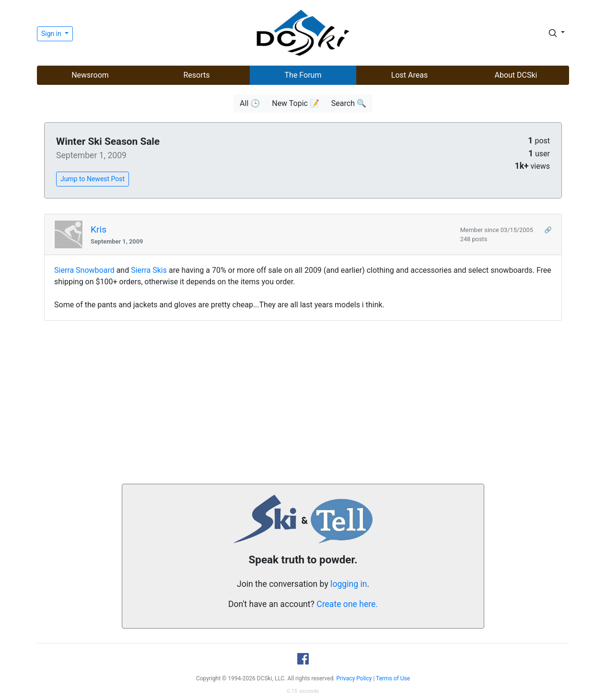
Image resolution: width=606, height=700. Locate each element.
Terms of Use (393, 678)
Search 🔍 (349, 103)
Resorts (196, 75)
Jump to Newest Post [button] (93, 179)
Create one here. (347, 604)
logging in (349, 584)
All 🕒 (250, 103)
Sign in (52, 34)
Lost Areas (409, 75)
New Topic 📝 (296, 103)
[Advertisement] (303, 402)
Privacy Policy (354, 678)
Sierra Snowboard (84, 270)
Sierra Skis (149, 270)
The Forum (303, 75)
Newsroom (90, 75)
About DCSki (516, 75)
